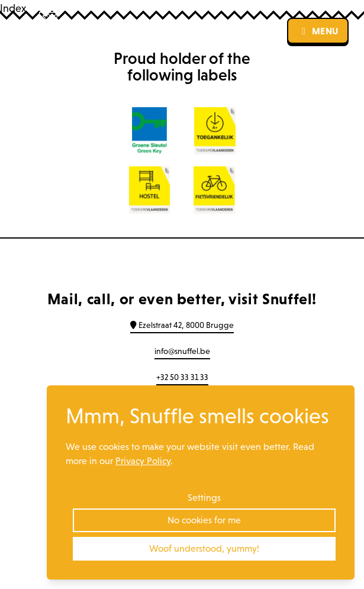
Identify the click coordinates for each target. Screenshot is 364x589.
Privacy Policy (143, 461)
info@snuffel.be (182, 351)
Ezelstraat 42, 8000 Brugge (182, 325)
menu (318, 31)
